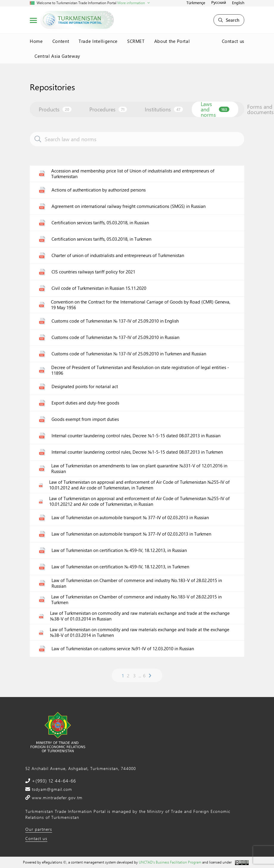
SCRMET (136, 41)
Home (36, 41)
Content (61, 41)
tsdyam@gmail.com (51, 789)
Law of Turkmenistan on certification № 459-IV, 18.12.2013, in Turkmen (120, 567)
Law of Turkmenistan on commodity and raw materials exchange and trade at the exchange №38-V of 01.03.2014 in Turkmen (140, 633)
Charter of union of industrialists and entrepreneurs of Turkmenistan (118, 255)
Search (229, 20)
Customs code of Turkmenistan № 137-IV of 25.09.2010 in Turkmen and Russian (129, 354)
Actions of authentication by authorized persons (99, 190)
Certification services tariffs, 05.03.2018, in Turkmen (101, 239)
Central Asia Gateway (57, 56)
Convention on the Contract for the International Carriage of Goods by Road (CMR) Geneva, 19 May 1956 (141, 305)
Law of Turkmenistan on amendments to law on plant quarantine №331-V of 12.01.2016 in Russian (139, 469)
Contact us (233, 41)
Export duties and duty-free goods (85, 403)
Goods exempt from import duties (85, 419)
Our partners (39, 829)
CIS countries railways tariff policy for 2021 (93, 272)
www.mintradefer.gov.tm (56, 798)
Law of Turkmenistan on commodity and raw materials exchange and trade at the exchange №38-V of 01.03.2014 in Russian (140, 616)
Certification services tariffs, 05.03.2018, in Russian (100, 223)
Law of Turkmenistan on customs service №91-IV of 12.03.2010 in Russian (123, 649)
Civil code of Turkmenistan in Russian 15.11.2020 (99, 288)
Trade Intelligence (98, 41)
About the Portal (172, 41)
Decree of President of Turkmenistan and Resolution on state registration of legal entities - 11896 (140, 370)
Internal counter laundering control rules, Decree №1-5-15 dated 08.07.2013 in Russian (136, 436)
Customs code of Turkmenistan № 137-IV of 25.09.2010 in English (115, 321)
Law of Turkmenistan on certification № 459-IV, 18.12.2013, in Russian (119, 550)
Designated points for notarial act (85, 386)
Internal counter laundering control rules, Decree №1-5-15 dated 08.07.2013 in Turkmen (137, 452)
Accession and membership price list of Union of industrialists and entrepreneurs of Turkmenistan (133, 174)
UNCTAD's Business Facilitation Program (170, 862)
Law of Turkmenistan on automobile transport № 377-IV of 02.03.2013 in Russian (130, 518)
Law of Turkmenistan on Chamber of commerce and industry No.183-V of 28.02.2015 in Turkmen (136, 600)
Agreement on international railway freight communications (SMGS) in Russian (129, 206)
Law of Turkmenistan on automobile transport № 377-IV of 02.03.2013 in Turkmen (131, 534)
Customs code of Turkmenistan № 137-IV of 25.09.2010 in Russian (115, 337)
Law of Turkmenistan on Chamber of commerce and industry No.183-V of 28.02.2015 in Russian (137, 583)
